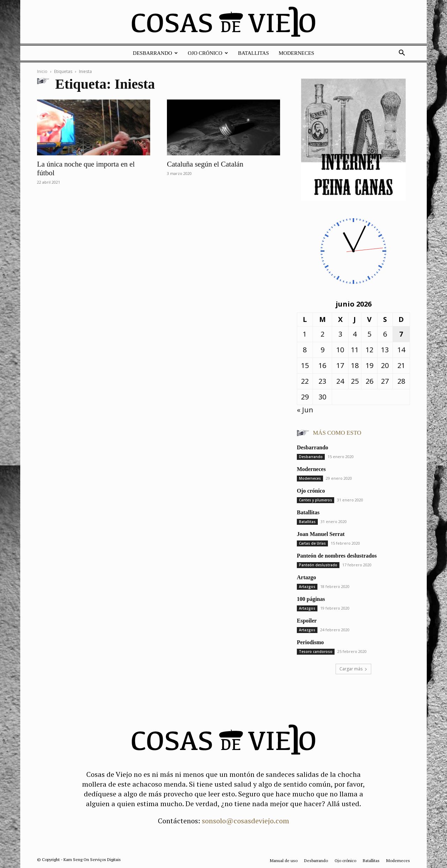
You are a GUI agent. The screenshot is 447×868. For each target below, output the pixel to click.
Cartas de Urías (312, 543)
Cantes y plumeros (316, 500)
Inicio (42, 71)
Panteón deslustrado (318, 565)
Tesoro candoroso (316, 652)
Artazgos (307, 587)
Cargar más (353, 669)
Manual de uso (284, 860)
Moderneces (296, 53)
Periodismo (310, 642)
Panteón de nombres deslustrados (337, 556)
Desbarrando (155, 53)
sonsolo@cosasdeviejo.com (246, 821)
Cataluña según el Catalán (205, 164)
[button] (402, 53)
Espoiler (307, 621)
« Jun (305, 410)
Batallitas (254, 53)
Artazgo (306, 577)
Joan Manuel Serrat (321, 534)
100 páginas (311, 599)
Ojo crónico (208, 53)
